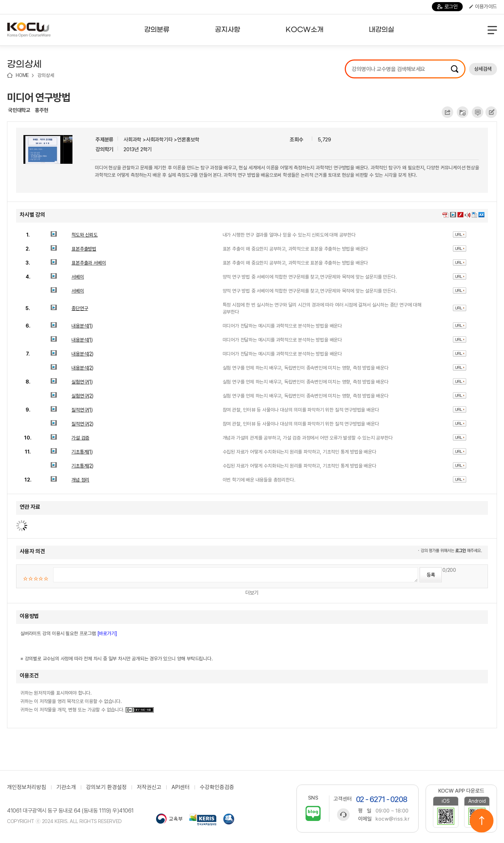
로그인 (447, 7)
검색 (455, 69)
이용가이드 (483, 7)
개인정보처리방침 (27, 787)
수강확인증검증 (217, 787)
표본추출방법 (84, 249)
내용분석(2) (82, 354)
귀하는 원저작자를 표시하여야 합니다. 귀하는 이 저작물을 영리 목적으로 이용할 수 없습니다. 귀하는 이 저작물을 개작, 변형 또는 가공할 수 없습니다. (87, 701)
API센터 (181, 787)
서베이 (78, 277)
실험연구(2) (82, 396)
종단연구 (80, 308)
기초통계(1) (82, 452)
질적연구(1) (82, 410)
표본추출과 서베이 (89, 263)
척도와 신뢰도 (85, 235)
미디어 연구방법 (39, 97)
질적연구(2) (82, 424)
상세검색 (483, 69)
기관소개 (66, 787)
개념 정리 (80, 480)
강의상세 (46, 75)
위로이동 (482, 821)
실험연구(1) (82, 382)
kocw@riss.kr (393, 819)
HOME (22, 75)
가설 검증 (80, 438)
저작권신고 (149, 787)
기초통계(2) (82, 466)
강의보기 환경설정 (106, 787)
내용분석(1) (82, 326)
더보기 (252, 593)
